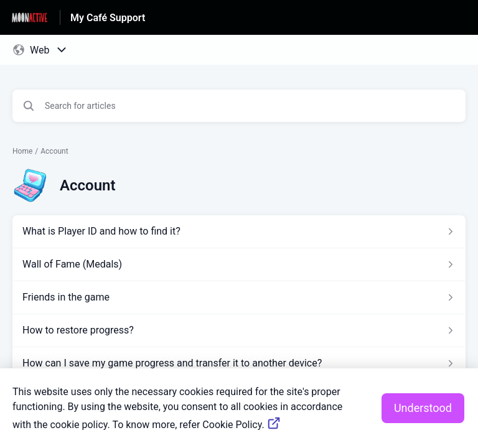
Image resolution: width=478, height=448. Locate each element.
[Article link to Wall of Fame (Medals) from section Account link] (239, 264)
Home (22, 151)
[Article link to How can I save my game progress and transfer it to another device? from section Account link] (239, 363)
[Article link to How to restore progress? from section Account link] (239, 330)
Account (54, 151)
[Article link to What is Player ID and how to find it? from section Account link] (239, 231)
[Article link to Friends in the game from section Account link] (239, 297)
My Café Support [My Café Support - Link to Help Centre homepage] (108, 18)
